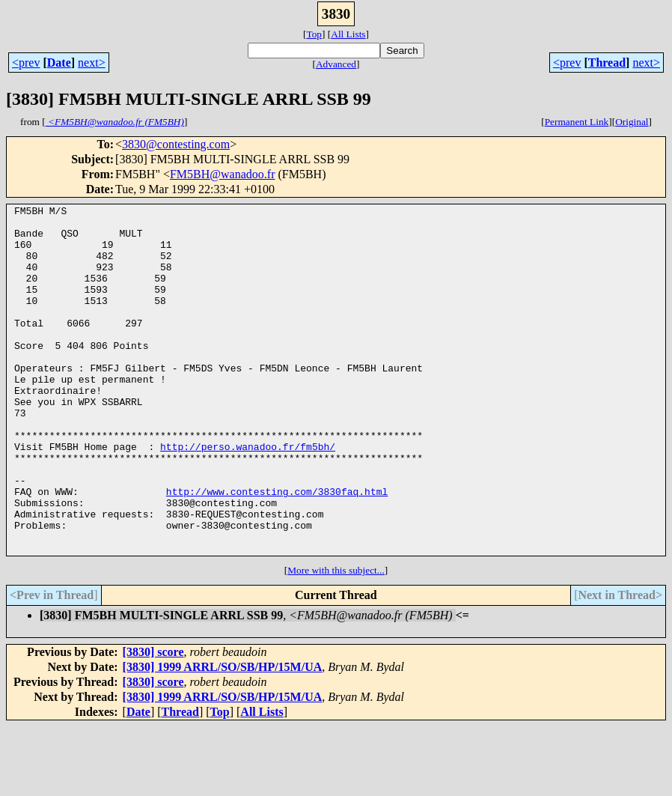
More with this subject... (336, 640)
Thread (607, 63)
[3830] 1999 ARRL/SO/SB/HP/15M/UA (223, 736)
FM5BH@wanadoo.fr (223, 174)
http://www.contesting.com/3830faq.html (277, 550)
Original (632, 122)
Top (314, 34)
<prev (26, 63)
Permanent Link (577, 122)
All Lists (348, 34)
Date (59, 63)
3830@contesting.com (176, 144)
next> (92, 63)
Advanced (336, 64)
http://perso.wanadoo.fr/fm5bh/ (248, 496)
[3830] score (153, 721)
